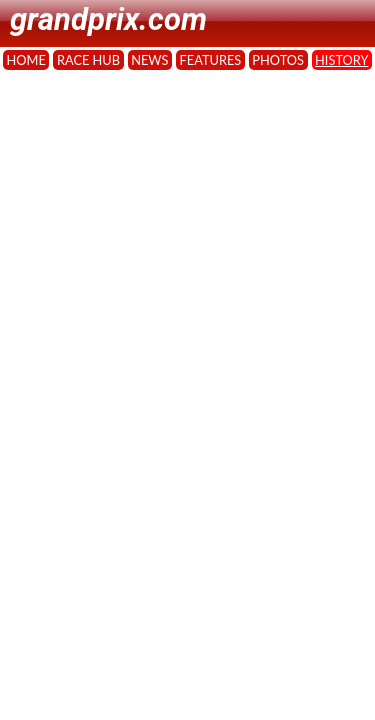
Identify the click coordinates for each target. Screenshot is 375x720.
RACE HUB (88, 60)
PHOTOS (278, 60)
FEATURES (211, 60)
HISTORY (341, 60)
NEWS (149, 60)
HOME (26, 60)
